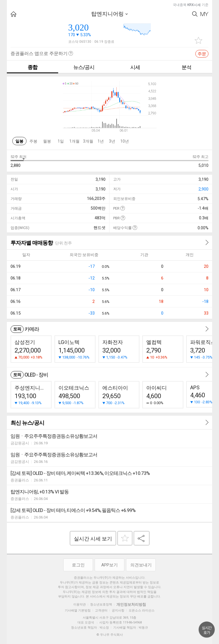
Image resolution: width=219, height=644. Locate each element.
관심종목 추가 (198, 40)
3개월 (88, 141)
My (204, 14)
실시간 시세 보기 (93, 539)
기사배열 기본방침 (78, 610)
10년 (125, 141)
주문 (202, 54)
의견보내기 (141, 565)
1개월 (74, 141)
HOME (14, 14)
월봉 (47, 141)
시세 (135, 67)
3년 (112, 141)
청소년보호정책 (101, 604)
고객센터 (101, 610)
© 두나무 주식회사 (110, 635)
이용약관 (80, 604)
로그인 (78, 565)
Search (195, 14)
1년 (101, 141)
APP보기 (109, 565)
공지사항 (118, 610)
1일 (61, 141)
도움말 (122, 208)
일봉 (19, 141)
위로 (207, 630)
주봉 (33, 141)
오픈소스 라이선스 (142, 610)
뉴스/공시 (84, 67)
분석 (186, 67)
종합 (33, 67)
